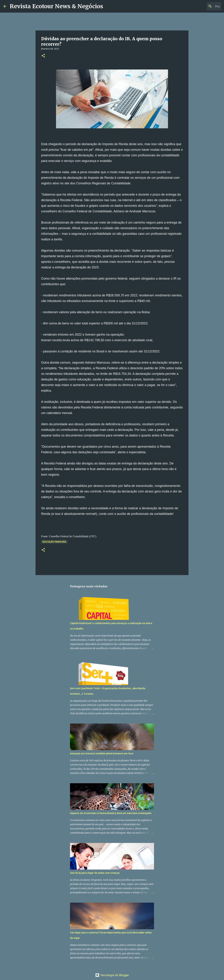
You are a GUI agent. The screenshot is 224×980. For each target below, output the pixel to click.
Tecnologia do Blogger (112, 975)
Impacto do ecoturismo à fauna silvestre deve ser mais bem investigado (111, 813)
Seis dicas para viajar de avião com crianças (95, 873)
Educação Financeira (54, 542)
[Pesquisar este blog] (203, 6)
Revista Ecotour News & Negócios (56, 6)
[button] (43, 56)
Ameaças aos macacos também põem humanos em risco (102, 753)
